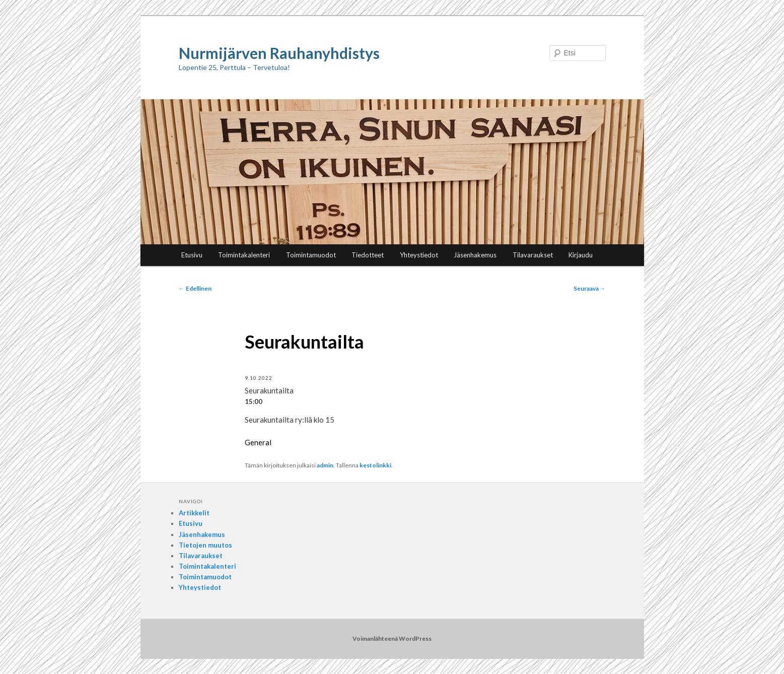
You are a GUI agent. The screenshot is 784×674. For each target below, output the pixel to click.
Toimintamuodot (311, 255)
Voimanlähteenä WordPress (392, 638)
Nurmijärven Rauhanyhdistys (279, 53)
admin (325, 465)
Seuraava (590, 288)
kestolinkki (375, 465)
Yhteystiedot (419, 255)
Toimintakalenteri (244, 255)
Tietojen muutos (205, 545)
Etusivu (192, 255)
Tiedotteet (368, 255)
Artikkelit (194, 513)
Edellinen (195, 288)
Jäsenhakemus (475, 255)
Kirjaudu (581, 255)
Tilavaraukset (533, 255)
